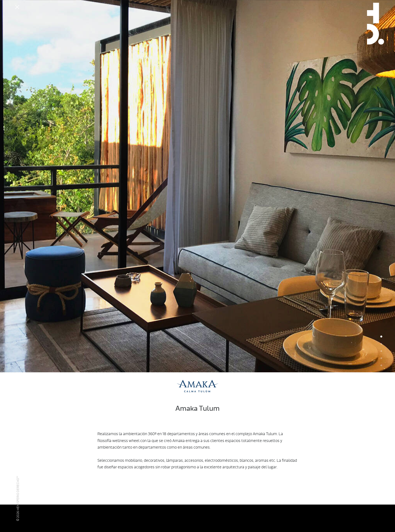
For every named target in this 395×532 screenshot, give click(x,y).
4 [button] (381, 359)
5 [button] (381, 366)
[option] (197, 186)
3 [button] (381, 351)
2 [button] (381, 344)
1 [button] (381, 337)
